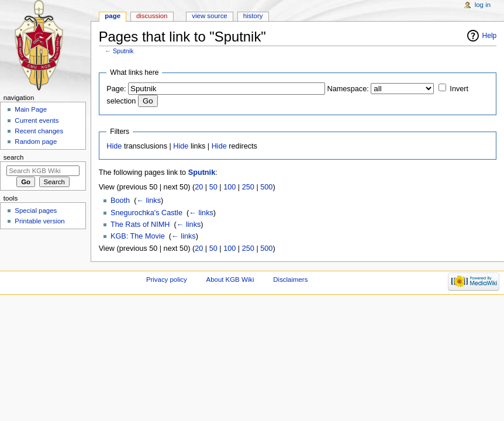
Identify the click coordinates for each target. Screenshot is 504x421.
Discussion (152, 16)
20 (199, 187)
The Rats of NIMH (140, 225)
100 (229, 187)
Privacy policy (167, 279)
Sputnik (123, 51)
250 (248, 187)
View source (209, 16)
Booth (120, 201)
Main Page (31, 109)
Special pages (36, 210)
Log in (483, 5)
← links (149, 201)
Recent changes (39, 131)
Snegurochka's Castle (146, 213)
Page (113, 16)
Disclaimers (290, 279)
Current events (37, 120)
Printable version (39, 221)
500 (266, 187)
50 (213, 187)
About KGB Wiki (230, 279)
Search (14, 157)
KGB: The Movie (138, 236)
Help (490, 36)
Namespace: (348, 89)
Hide (114, 146)
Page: (116, 89)
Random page (36, 142)
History (253, 16)
